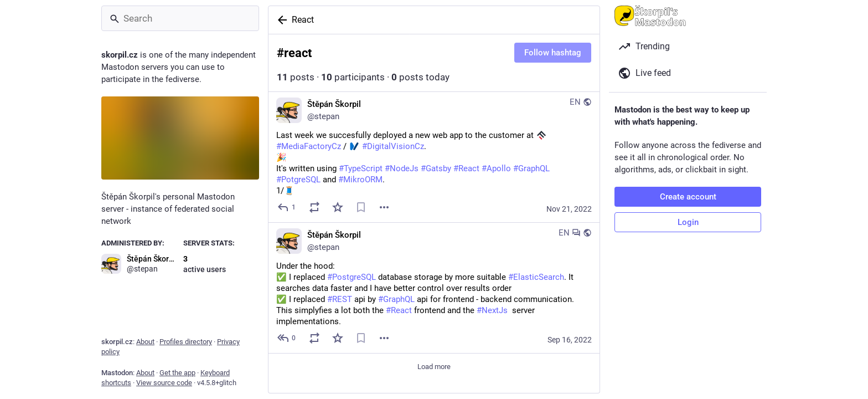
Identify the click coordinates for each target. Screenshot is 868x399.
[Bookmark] (361, 207)
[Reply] (287, 207)
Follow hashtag (553, 53)
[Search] (180, 18)
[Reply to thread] (287, 338)
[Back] (280, 20)
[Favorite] (338, 207)
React (303, 20)
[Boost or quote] (314, 207)
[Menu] (384, 207)
